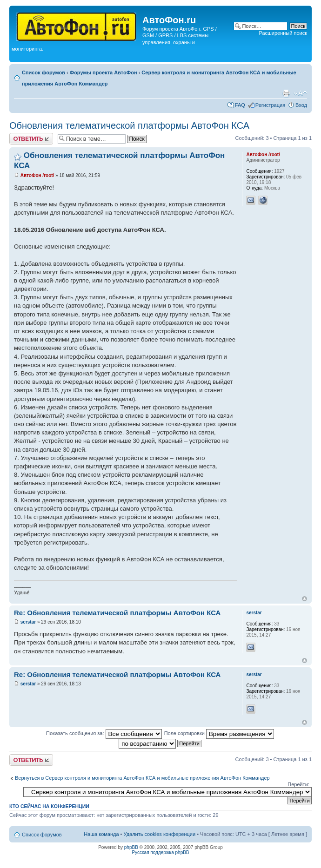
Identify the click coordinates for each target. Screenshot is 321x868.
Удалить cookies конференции (160, 834)
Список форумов (43, 72)
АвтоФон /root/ (37, 175)
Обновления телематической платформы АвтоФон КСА (129, 125)
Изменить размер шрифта (300, 93)
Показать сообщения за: (104, 733)
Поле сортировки (219, 733)
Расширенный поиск (283, 33)
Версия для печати (286, 93)
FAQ (240, 105)
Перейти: (298, 784)
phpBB (131, 847)
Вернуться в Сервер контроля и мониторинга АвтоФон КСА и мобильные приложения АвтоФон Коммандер (142, 778)
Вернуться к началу (304, 599)
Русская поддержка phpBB (160, 852)
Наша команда (101, 834)
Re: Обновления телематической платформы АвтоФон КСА (117, 613)
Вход (301, 105)
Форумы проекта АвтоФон (104, 72)
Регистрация (270, 105)
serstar (28, 622)
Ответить (31, 139)
